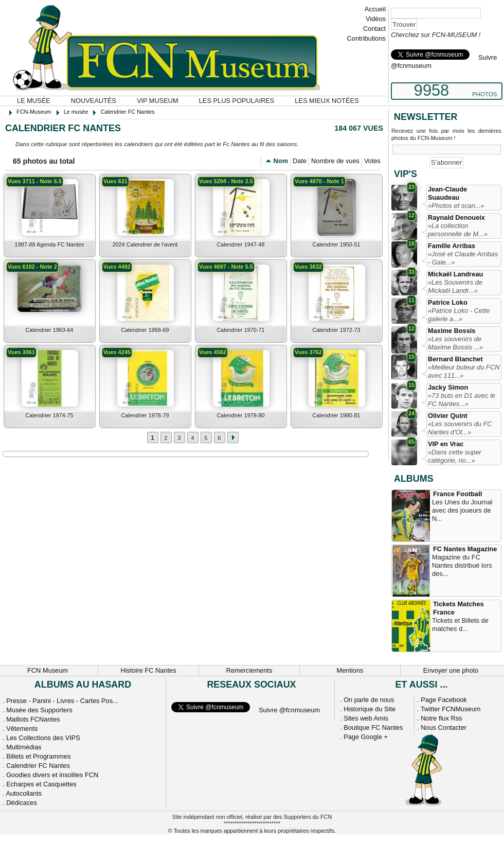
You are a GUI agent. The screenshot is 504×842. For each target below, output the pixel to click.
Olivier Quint (448, 416)
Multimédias (24, 747)
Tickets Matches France (458, 608)
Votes (372, 161)
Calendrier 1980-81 (336, 415)
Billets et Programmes (38, 756)
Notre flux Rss (441, 718)
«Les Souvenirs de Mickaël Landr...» (455, 286)
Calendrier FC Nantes (38, 766)
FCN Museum (48, 670)
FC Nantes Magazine (465, 549)
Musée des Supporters (39, 710)
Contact (374, 29)
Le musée (34, 101)
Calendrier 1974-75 (49, 415)
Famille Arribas (452, 246)
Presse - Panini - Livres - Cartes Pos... (62, 701)
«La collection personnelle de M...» (458, 230)
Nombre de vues (335, 161)
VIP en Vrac (446, 444)
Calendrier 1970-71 (240, 330)
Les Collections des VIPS (43, 738)
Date (300, 161)
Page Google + (366, 737)
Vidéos (376, 19)
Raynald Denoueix (456, 217)
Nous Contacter (444, 727)
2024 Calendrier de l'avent (145, 244)
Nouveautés (94, 101)
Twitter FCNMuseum (451, 709)
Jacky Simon (448, 387)
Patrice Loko (448, 302)
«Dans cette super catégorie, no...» (455, 456)
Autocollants (24, 793)
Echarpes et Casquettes (41, 784)
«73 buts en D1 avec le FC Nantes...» (462, 400)
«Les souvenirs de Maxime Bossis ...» (455, 343)
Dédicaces (22, 803)
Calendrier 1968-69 (145, 330)
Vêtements (22, 729)
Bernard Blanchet (455, 359)
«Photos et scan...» (456, 206)
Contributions (366, 38)
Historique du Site (370, 709)
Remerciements (249, 670)
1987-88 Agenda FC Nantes (50, 244)
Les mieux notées (327, 101)
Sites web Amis (366, 718)
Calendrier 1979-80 (240, 415)
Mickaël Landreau (455, 274)
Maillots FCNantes (33, 719)
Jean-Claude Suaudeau (447, 193)
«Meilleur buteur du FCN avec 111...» (464, 371)
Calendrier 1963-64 (49, 330)
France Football (457, 494)
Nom (281, 161)
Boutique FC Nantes (373, 727)
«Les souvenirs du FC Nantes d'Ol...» (460, 428)
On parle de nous (369, 700)
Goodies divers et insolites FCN (52, 775)
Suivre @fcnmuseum (289, 710)
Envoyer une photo (451, 670)
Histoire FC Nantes (148, 670)
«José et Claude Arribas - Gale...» (463, 258)
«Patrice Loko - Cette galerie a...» (459, 315)
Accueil (375, 9)
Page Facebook (444, 700)
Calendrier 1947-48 (240, 244)
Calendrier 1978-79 (145, 415)
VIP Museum (158, 101)
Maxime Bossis (452, 331)
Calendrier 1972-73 (336, 330)
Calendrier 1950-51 (336, 244)
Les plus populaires (237, 101)
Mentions (350, 670)
